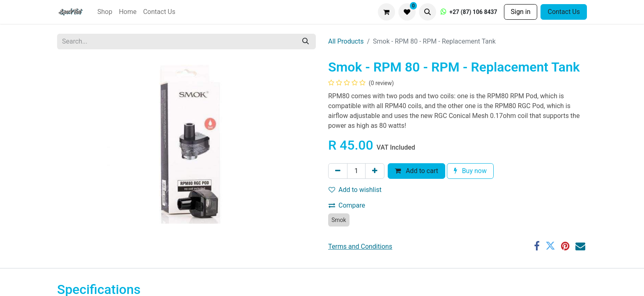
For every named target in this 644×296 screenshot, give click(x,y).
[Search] (306, 42)
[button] (428, 12)
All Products (346, 41)
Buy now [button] (470, 171)
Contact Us (564, 12)
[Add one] (375, 171)
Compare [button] (347, 205)
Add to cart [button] (416, 171)
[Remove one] (338, 171)
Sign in (521, 12)
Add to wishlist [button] (355, 190)
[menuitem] (105, 12)
